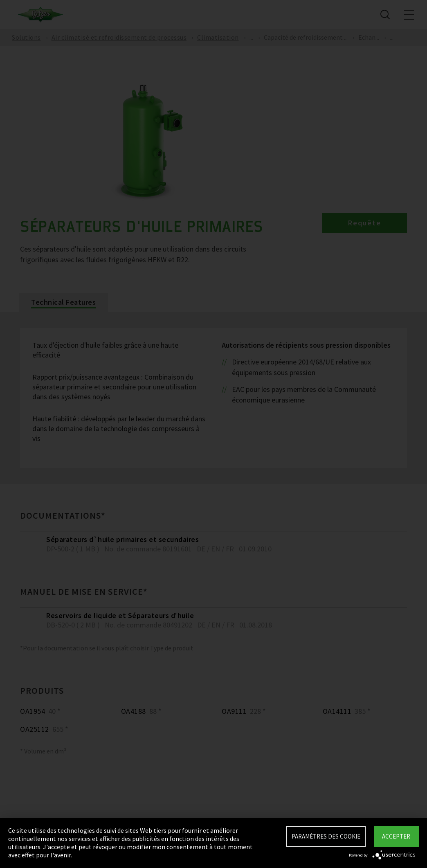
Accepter (396, 836)
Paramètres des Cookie (326, 836)
